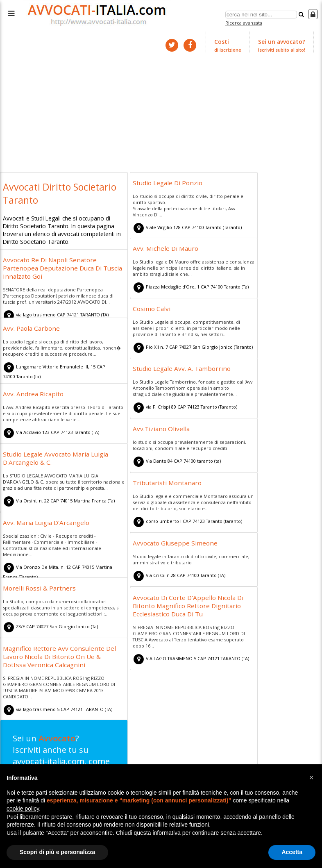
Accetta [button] (292, 852)
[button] (311, 777)
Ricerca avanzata (245, 22)
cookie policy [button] (23, 809)
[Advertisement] (161, 110)
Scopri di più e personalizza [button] (57, 852)
